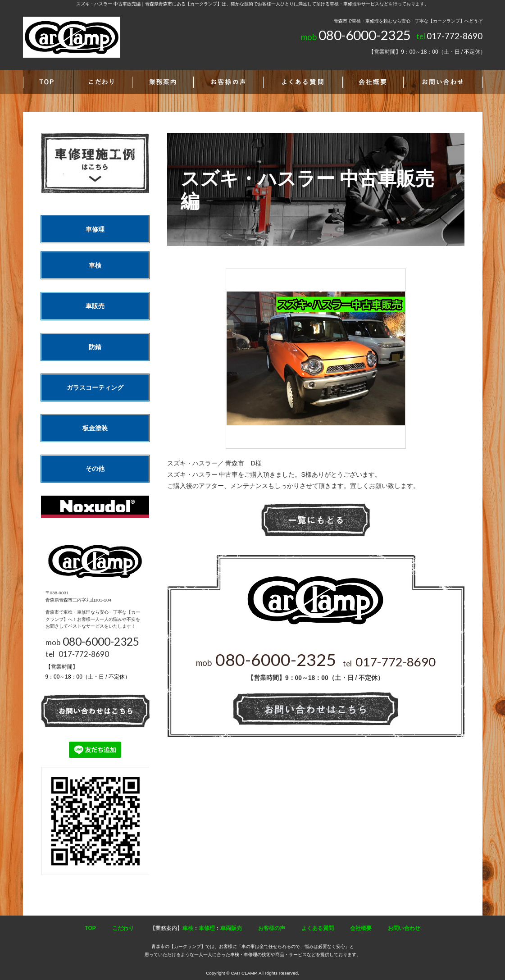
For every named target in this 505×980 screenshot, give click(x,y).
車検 (95, 265)
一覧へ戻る (316, 520)
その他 (95, 469)
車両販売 (231, 928)
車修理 (95, 229)
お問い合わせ (404, 928)
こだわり (123, 928)
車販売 (95, 306)
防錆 (95, 347)
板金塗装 (95, 428)
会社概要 (361, 928)
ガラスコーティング (95, 387)
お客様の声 (272, 928)
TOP (90, 928)
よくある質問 (318, 928)
